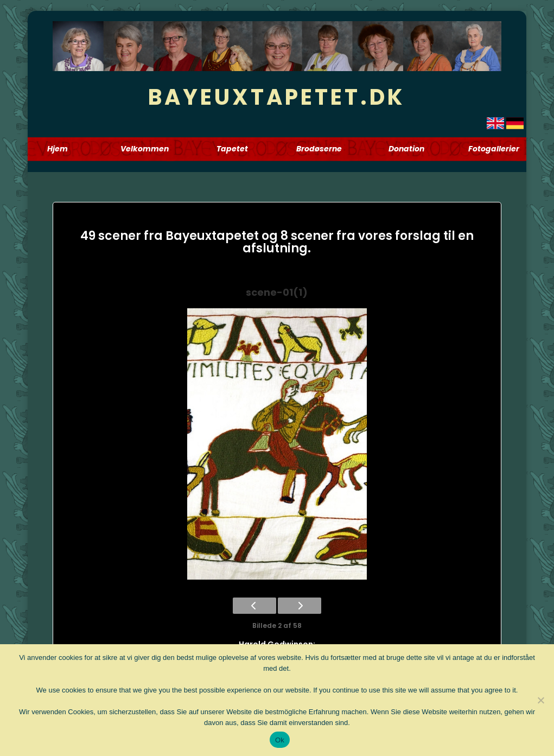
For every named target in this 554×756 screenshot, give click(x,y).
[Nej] (540, 700)
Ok (280, 740)
